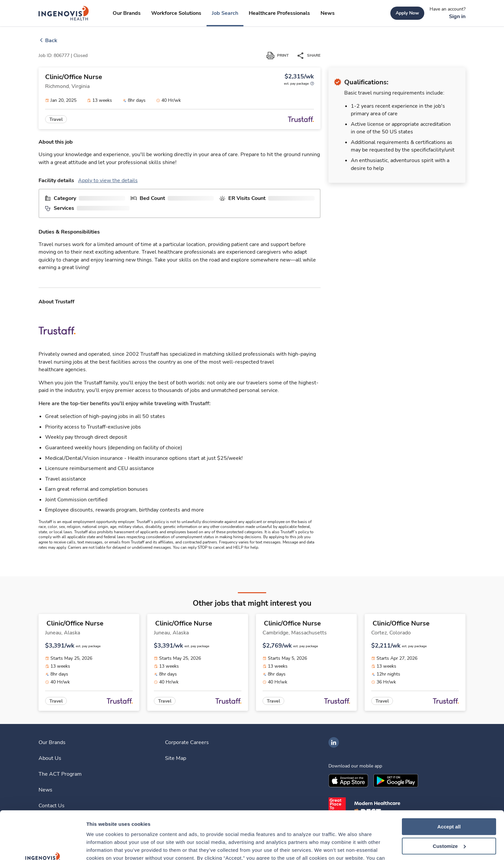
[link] (64, 13)
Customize (449, 801)
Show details (102, 847)
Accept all (449, 782)
